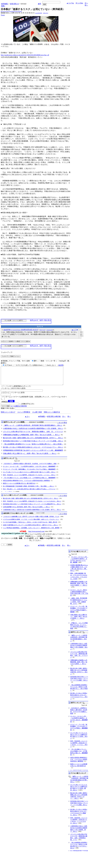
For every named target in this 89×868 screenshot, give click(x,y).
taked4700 (12, 330)
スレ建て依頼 (37, 416)
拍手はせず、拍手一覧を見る (40, 320)
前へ (86, 5)
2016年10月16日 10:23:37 (30, 330)
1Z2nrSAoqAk (49, 330)
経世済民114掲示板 (54, 420)
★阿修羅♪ (5, 4)
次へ (86, 3)
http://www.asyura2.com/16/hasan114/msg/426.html (11, 11)
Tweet (3, 15)
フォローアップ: (7, 352)
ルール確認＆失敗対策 (19, 410)
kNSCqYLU (46, 13)
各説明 (61, 365)
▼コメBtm (79, 3)
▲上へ (27, 420)
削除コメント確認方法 (52, 416)
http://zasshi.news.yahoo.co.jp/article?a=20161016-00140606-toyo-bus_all (25, 55)
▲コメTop (70, 3)
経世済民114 (14, 4)
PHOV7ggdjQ (42, 330)
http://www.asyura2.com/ (37, 535)
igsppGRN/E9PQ (39, 13)
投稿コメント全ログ (8, 416)
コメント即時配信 (24, 416)
